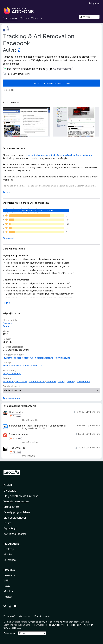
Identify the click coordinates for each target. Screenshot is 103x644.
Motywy (24, 18)
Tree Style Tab (17, 448)
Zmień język (9, 633)
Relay (7, 586)
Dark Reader (16, 412)
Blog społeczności (15, 518)
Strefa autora (11, 507)
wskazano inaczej (21, 622)
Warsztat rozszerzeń (16, 501)
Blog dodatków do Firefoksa (21, 496)
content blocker (37, 381)
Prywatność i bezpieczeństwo (18, 358)
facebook (51, 381)
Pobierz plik (9, 90)
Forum (7, 523)
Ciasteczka (25, 616)
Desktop (9, 549)
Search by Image (18, 434)
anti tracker (21, 381)
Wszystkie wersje (12, 374)
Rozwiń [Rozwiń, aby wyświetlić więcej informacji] (7, 192)
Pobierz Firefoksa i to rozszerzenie (51, 83)
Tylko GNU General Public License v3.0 (23, 366)
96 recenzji (9, 238)
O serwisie (10, 491)
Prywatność (9, 616)
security (71, 381)
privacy (61, 381)
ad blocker (8, 381)
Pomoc (6, 326)
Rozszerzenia (10, 18)
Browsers (9, 575)
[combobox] (89, 17)
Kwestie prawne (42, 616)
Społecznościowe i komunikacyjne (53, 358)
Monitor (8, 591)
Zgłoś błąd (10, 528)
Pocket (8, 597)
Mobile (8, 554)
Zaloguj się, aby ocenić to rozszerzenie (36, 210)
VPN (6, 580)
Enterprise (10, 560)
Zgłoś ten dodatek (12, 398)
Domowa (7, 323)
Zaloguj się (94, 3)
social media (83, 381)
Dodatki (8, 485)
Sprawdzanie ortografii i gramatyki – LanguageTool (37, 426)
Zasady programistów (17, 512)
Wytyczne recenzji (15, 534)
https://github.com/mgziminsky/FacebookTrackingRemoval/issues (58, 155)
